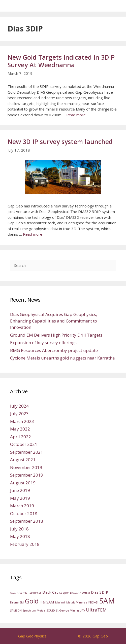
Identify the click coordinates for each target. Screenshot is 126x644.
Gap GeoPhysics (32, 636)
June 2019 (20, 490)
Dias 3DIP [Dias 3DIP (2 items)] (100, 592)
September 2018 (27, 521)
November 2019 (26, 467)
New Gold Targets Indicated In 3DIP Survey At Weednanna (61, 61)
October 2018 (24, 513)
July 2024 (19, 406)
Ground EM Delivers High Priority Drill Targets (56, 335)
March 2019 (22, 506)
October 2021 (24, 444)
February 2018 (25, 544)
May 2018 (20, 536)
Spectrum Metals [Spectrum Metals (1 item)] (34, 611)
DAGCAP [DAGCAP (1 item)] (75, 593)
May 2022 (20, 429)
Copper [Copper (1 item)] (64, 593)
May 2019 (20, 498)
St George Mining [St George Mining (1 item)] (67, 611)
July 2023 (19, 414)
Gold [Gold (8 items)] (32, 601)
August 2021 (23, 460)
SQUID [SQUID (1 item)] (51, 611)
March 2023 (22, 421)
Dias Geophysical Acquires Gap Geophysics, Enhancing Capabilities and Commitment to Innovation (54, 321)
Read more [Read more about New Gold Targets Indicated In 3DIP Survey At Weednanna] (76, 115)
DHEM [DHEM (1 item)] (86, 593)
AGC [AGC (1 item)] (13, 593)
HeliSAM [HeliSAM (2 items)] (47, 602)
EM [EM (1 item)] (22, 602)
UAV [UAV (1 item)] (82, 611)
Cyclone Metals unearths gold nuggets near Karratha (62, 358)
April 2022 (21, 437)
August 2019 (23, 483)
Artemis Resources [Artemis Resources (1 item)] (29, 593)
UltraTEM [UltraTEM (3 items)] (96, 610)
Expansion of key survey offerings (43, 343)
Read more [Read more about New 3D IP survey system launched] (33, 234)
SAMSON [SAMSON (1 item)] (16, 611)
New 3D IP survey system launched (60, 141)
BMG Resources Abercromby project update (54, 350)
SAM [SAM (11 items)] (107, 601)
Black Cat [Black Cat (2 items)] (50, 592)
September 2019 (27, 475)
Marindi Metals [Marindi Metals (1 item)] (65, 602)
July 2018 (19, 529)
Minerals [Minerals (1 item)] (82, 602)
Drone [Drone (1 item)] (14, 602)
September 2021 (27, 452)
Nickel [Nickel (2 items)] (93, 602)
